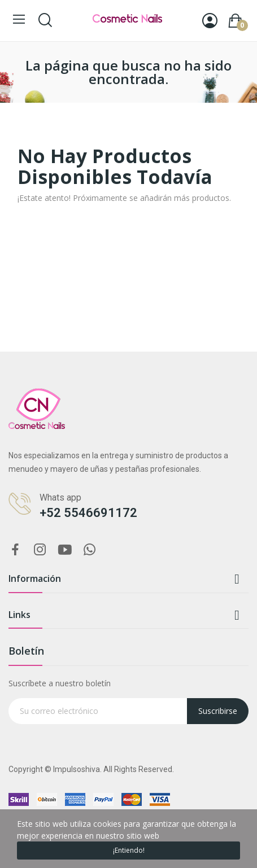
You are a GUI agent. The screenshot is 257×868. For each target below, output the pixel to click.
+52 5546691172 (88, 513)
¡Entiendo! (129, 850)
